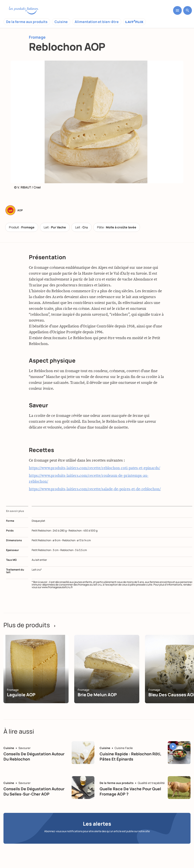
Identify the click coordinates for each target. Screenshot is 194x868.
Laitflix (134, 22)
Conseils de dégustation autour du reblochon (34, 756)
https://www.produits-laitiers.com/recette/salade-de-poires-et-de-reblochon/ (95, 489)
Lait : (55, 227)
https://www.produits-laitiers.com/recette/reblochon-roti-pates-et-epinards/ (95, 468)
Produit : (22, 227)
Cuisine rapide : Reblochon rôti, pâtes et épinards (131, 756)
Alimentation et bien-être (97, 22)
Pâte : (117, 227)
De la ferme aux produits (27, 22)
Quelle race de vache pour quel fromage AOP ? (130, 791)
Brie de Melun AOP (97, 695)
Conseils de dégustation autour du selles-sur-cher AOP (34, 791)
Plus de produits (30, 625)
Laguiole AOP (21, 695)
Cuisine (61, 22)
